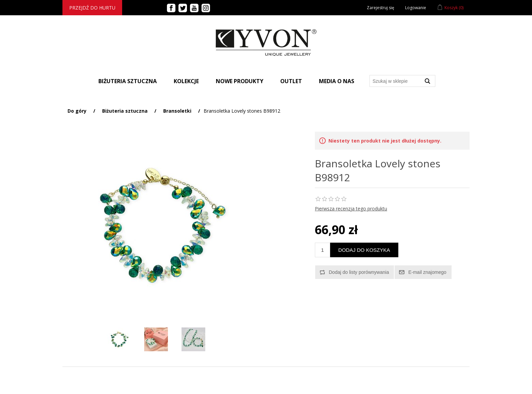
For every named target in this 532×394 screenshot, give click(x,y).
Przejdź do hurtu (92, 8)
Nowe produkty (240, 81)
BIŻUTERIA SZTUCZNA (128, 81)
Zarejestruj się (381, 8)
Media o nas (337, 81)
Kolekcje (186, 81)
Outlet (291, 81)
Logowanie (416, 8)
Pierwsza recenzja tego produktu (351, 209)
